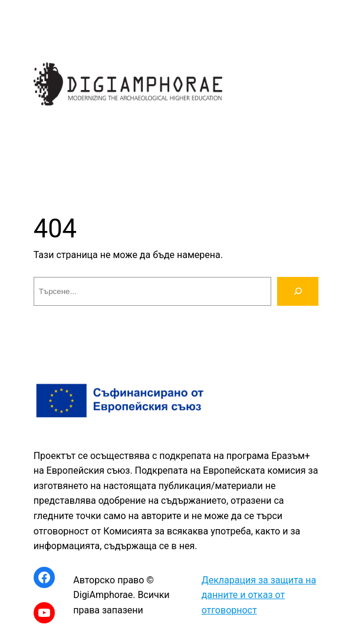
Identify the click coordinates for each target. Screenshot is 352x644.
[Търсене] (298, 291)
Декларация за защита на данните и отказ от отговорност (259, 595)
